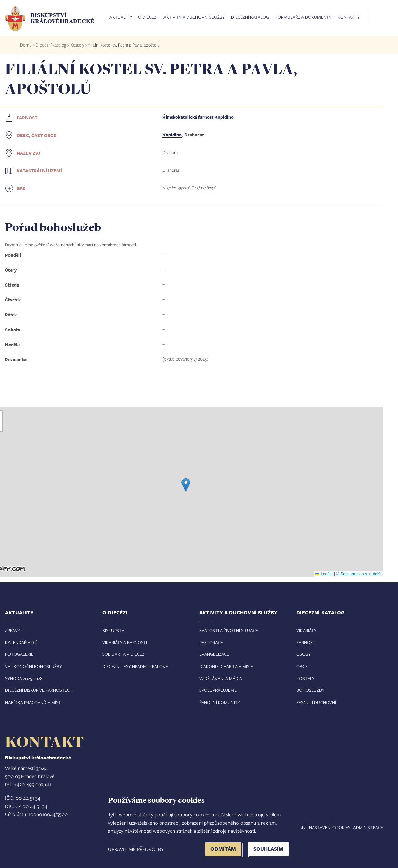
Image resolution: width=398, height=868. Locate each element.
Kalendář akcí (21, 642)
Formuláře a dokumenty (303, 17)
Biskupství (114, 630)
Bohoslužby (310, 690)
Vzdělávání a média (221, 678)
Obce (302, 666)
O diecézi (148, 17)
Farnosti (306, 642)
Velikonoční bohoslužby (33, 666)
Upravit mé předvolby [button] (136, 849)
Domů (26, 45)
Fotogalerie (19, 654)
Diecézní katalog (250, 17)
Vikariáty (306, 630)
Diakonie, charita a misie (226, 666)
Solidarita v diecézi (124, 654)
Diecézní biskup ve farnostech (39, 690)
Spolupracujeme (218, 690)
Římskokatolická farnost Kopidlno (198, 117)
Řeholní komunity (220, 702)
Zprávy (13, 630)
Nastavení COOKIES (330, 827)
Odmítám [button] (223, 849)
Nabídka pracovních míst (33, 702)
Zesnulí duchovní (316, 702)
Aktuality (121, 17)
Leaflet (324, 574)
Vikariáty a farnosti (125, 642)
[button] (186, 485)
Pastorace (211, 642)
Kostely (77, 45)
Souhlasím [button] (268, 849)
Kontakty (349, 17)
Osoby (304, 654)
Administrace (368, 827)
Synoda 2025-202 (23, 678)
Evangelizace (214, 654)
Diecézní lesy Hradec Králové (135, 666)
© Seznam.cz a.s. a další (359, 574)
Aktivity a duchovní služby (194, 17)
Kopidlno (172, 135)
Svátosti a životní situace (229, 630)
